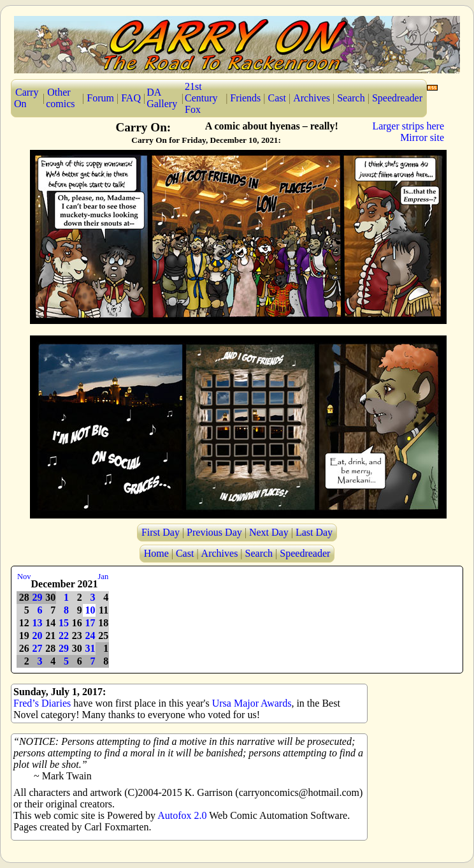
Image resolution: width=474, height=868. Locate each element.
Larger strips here (408, 126)
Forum (100, 98)
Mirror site (422, 137)
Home (156, 553)
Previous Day (214, 532)
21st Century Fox (201, 98)
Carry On (26, 98)
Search (351, 98)
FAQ (131, 98)
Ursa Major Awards (252, 703)
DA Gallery (162, 98)
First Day (161, 532)
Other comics (60, 98)
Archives (312, 98)
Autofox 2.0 (182, 815)
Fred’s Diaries (42, 703)
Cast (277, 98)
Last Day (314, 532)
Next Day (269, 532)
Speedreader (397, 98)
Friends (245, 98)
